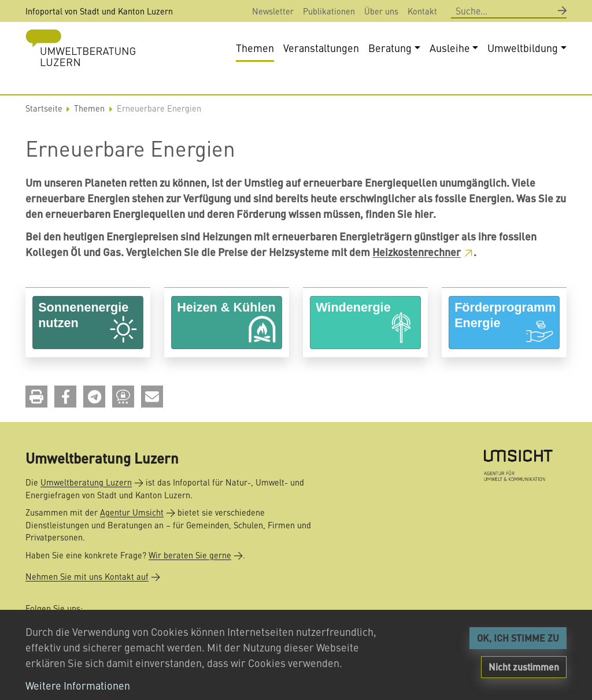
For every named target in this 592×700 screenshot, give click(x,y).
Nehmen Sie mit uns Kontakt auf (87, 576)
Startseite (44, 108)
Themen (89, 108)
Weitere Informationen (78, 685)
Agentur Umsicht (132, 512)
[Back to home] (80, 48)
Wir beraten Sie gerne (190, 555)
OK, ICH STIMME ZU (518, 638)
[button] (36, 397)
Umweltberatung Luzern (86, 482)
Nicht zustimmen (524, 667)
